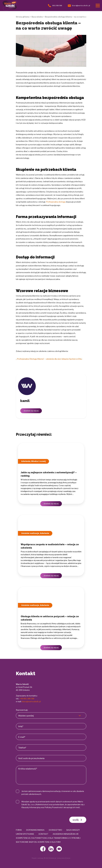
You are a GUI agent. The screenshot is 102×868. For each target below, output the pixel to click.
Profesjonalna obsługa (56, 202)
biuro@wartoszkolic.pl (31, 701)
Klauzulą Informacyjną (31, 807)
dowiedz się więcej (31, 411)
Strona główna (23, 17)
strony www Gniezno (64, 858)
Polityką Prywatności (54, 807)
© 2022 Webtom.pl (50, 858)
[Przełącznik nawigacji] (98, 6)
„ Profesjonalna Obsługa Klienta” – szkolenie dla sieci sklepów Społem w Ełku (49, 359)
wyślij (78, 820)
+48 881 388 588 (27, 699)
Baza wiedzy (37, 17)
